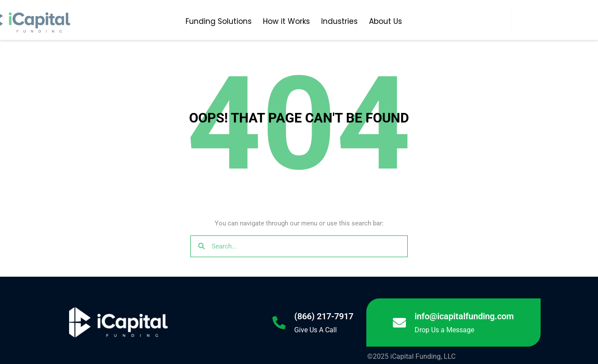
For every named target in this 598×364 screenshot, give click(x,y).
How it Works (286, 21)
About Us (385, 21)
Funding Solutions (219, 21)
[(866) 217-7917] (279, 323)
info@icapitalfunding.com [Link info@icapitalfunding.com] (464, 316)
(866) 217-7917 (324, 316)
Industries (339, 21)
